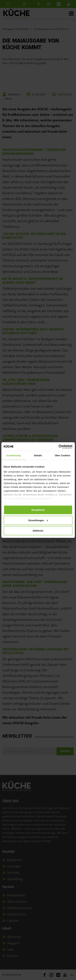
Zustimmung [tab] (14, 455)
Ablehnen (38, 531)
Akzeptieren (38, 510)
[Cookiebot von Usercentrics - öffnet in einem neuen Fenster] (59, 447)
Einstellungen (38, 520)
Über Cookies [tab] (63, 455)
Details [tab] (38, 455)
